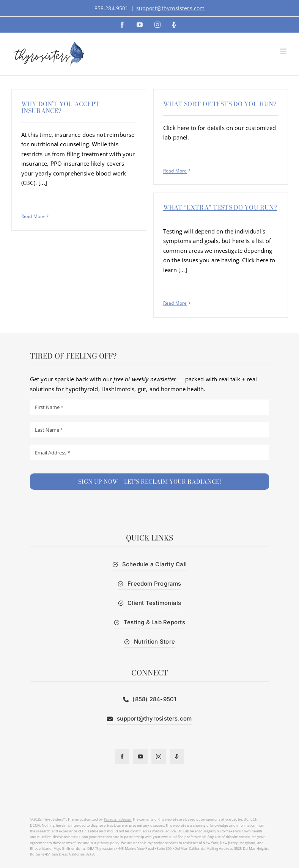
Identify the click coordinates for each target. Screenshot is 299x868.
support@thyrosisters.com (171, 8)
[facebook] (122, 757)
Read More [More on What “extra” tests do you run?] (175, 303)
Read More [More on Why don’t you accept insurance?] (33, 216)
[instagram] (159, 757)
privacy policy (108, 843)
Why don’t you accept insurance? (60, 107)
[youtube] (140, 757)
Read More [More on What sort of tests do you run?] (175, 171)
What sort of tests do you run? (220, 104)
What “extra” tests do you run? (220, 207)
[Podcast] (177, 757)
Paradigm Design (118, 819)
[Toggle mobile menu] (284, 51)
